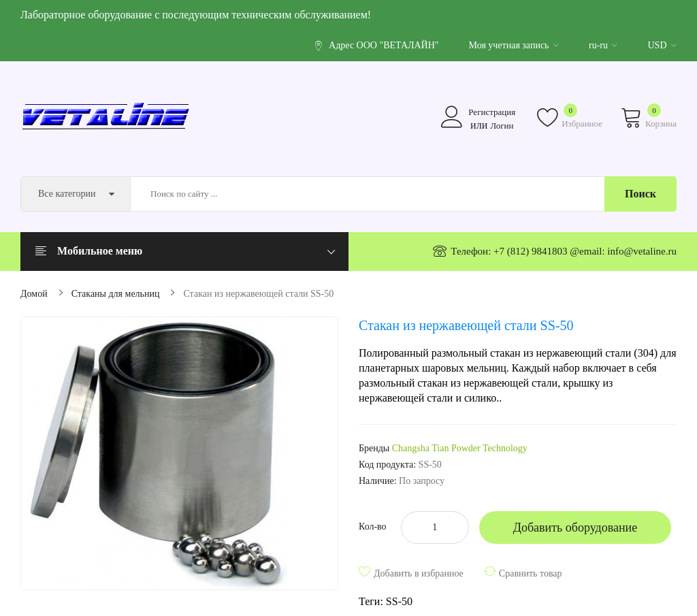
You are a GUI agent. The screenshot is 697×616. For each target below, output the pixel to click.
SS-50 (399, 601)
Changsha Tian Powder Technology (460, 448)
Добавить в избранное (419, 573)
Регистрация (492, 112)
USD (662, 45)
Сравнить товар (531, 573)
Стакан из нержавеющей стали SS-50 (258, 294)
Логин (502, 126)
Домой (34, 294)
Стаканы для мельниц (116, 294)
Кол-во (373, 526)
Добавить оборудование (576, 528)
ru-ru (603, 45)
